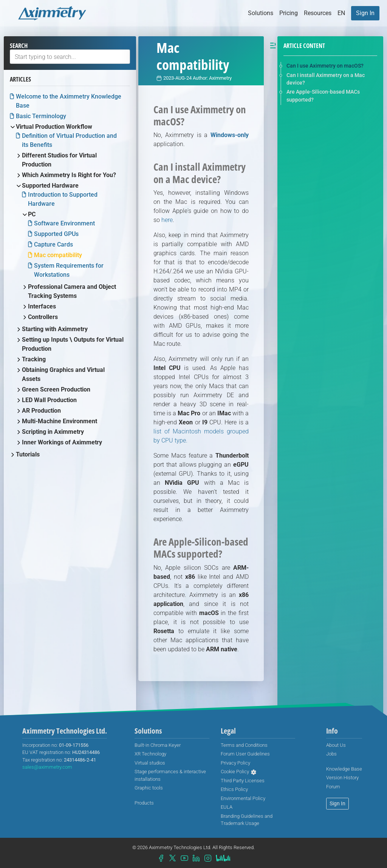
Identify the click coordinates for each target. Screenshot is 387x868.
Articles (20, 79)
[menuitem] (365, 13)
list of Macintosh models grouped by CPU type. (201, 436)
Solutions (261, 13)
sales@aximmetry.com (47, 767)
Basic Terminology (41, 116)
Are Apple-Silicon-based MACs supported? (323, 96)
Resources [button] (318, 13)
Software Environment (64, 223)
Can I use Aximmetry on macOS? (325, 66)
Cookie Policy (235, 772)
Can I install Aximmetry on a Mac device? (326, 79)
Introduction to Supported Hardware (63, 199)
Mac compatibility (58, 255)
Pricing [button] (289, 13)
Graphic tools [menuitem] (149, 788)
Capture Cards (53, 244)
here (167, 220)
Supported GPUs (56, 234)
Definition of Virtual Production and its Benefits (69, 140)
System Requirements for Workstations (69, 270)
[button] (341, 13)
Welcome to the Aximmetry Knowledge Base (69, 101)
